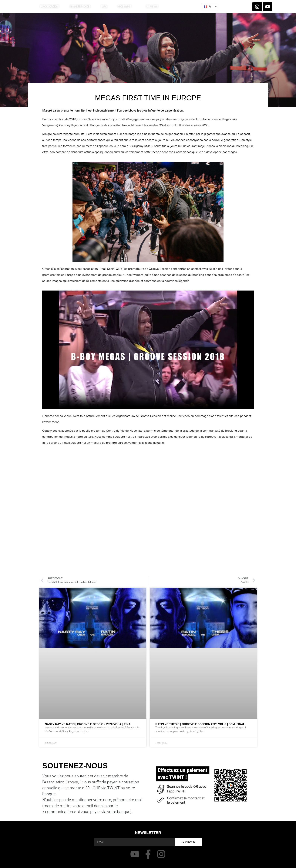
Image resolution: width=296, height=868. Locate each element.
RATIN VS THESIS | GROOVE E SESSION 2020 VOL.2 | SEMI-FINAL (200, 724)
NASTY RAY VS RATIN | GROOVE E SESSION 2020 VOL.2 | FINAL (89, 724)
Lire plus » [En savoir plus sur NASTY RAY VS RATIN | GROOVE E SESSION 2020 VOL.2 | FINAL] (52, 736)
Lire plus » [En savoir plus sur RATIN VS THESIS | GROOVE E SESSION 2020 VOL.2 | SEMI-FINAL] (162, 736)
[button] (210, 7)
